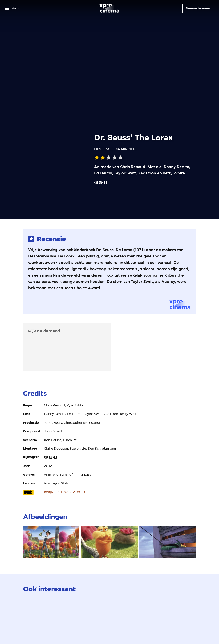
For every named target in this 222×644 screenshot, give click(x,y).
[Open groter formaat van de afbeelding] (51, 542)
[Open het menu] (13, 8)
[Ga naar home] (109, 8)
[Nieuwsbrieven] (198, 8)
